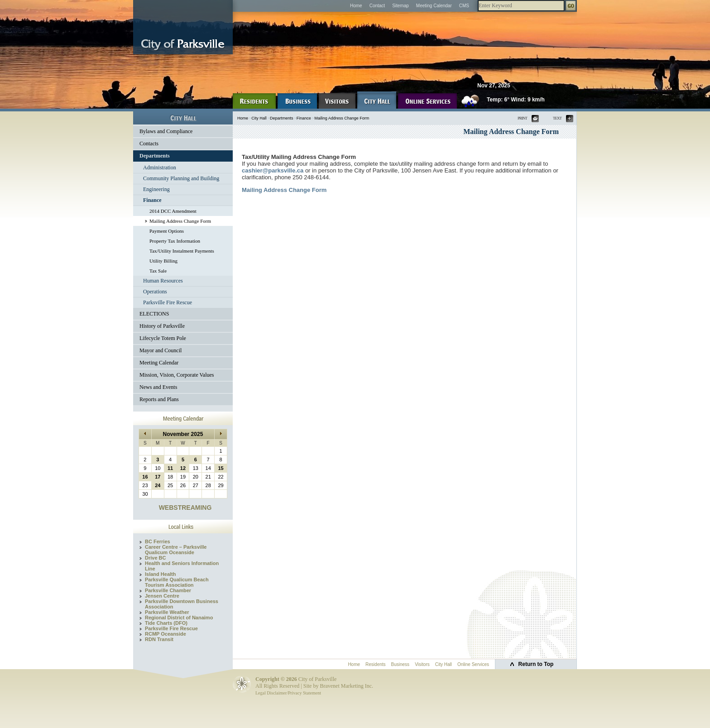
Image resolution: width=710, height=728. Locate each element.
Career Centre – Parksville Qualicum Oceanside (176, 550)
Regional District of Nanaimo (179, 618)
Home (356, 6)
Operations (155, 292)
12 (183, 468)
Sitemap (401, 6)
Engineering (156, 189)
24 (158, 485)
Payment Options (167, 231)
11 (170, 468)
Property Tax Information (175, 241)
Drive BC (155, 558)
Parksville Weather (167, 612)
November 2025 (183, 434)
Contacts (149, 144)
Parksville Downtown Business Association (182, 604)
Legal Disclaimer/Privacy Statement (288, 693)
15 (221, 468)
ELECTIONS (154, 314)
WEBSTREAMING (185, 508)
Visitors (422, 664)
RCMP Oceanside (166, 634)
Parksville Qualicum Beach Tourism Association (177, 582)
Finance (152, 200)
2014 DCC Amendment (173, 211)
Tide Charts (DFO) (166, 623)
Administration (160, 168)
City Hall (259, 118)
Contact (377, 6)
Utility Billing (163, 261)
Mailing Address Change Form (180, 221)
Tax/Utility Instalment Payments (182, 251)
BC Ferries (158, 541)
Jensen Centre (162, 596)
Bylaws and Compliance (166, 131)
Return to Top (536, 664)
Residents (375, 664)
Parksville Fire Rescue (168, 302)
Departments (155, 156)
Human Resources (163, 281)
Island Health (160, 574)
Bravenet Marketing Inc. (346, 686)
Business (401, 664)
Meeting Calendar (434, 6)
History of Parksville (162, 326)
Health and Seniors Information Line (182, 566)
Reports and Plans (159, 399)
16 (145, 477)
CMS (464, 6)
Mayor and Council (161, 350)
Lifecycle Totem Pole (163, 338)
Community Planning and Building (181, 178)
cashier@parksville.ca (273, 170)
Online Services (473, 664)
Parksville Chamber (168, 590)
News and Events (158, 387)
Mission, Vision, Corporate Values (177, 375)
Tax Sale (158, 271)
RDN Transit (159, 639)
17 (158, 477)
